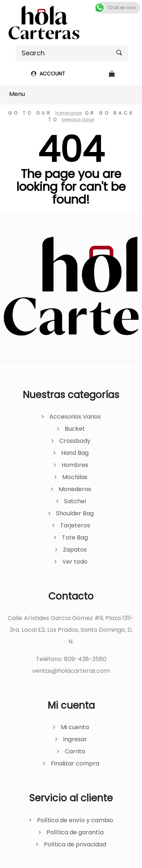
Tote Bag (75, 537)
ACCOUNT (48, 74)
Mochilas (75, 477)
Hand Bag (75, 453)
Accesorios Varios (75, 417)
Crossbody (75, 441)
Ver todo (75, 562)
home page (68, 113)
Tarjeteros (75, 525)
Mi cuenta (75, 727)
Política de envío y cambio (75, 820)
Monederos (75, 489)
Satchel (75, 501)
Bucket (75, 429)
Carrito (75, 751)
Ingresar (75, 739)
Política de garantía (75, 832)
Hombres (75, 465)
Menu (17, 94)
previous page (78, 120)
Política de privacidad (75, 844)
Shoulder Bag (75, 513)
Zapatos (75, 550)
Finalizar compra (75, 763)
